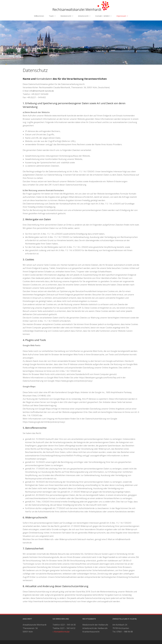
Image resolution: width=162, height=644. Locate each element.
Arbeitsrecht (83, 16)
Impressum (121, 16)
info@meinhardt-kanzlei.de (42, 91)
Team (51, 16)
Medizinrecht (66, 16)
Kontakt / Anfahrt (102, 16)
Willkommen (39, 16)
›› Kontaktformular (61, 632)
